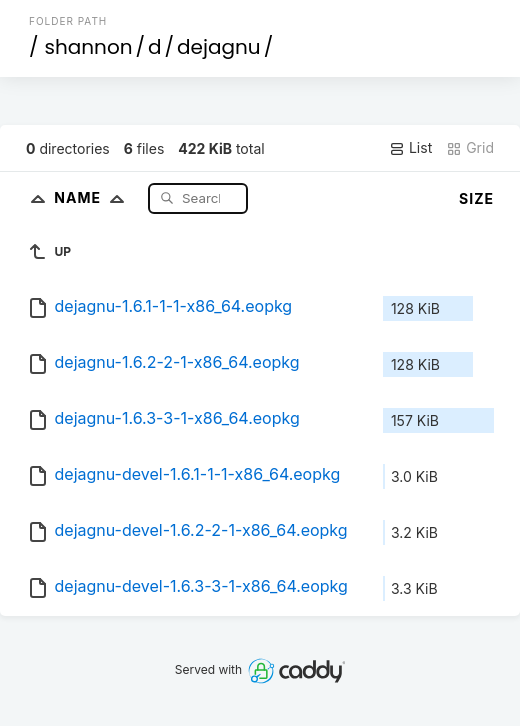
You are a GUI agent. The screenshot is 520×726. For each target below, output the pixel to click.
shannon (89, 47)
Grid (470, 148)
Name (93, 197)
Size (476, 198)
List (410, 148)
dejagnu (219, 47)
